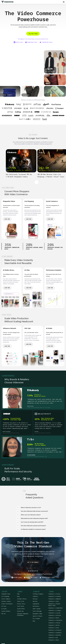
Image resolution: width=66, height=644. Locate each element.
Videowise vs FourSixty (55, 630)
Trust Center (21, 606)
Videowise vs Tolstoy (54, 594)
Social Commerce (6, 599)
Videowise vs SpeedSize (55, 633)
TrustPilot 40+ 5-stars (48, 578)
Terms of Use (21, 601)
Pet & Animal (36, 619)
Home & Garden (37, 609)
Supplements (36, 604)
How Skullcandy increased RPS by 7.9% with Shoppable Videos (19, 176)
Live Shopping (5, 596)
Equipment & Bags (37, 614)
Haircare (35, 601)
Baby (34, 621)
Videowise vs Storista (55, 615)
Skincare (35, 599)
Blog (18, 596)
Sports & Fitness (37, 616)
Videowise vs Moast (54, 618)
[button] (64, 2)
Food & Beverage (37, 611)
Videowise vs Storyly (54, 623)
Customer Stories (22, 599)
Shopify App (20, 611)
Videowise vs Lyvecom (54, 613)
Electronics (36, 606)
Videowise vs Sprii (54, 601)
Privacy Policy (21, 604)
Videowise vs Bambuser (55, 599)
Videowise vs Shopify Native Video (54, 605)
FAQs (18, 594)
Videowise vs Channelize (55, 620)
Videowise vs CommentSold (56, 608)
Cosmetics (35, 596)
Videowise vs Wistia (54, 625)
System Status (21, 609)
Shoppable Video (6, 594)
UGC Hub (3, 614)
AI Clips (4, 606)
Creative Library (6, 601)
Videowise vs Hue (53, 638)
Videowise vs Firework (55, 596)
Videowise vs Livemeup (55, 610)
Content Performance (7, 604)
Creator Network (6, 611)
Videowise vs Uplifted (55, 635)
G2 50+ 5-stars (18, 578)
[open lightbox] (12, 398)
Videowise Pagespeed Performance (23, 615)
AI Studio (4, 609)
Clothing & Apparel (38, 594)
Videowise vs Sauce (54, 628)
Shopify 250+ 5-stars (31, 578)
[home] (7, 2)
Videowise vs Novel (54, 640)
